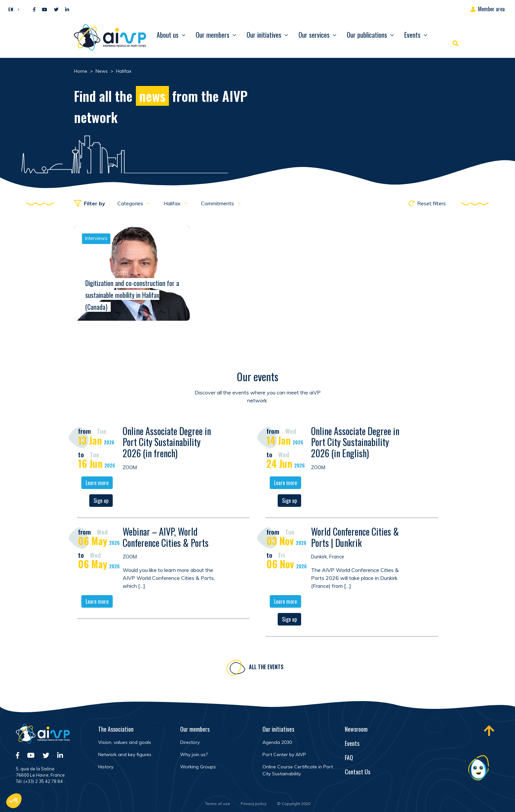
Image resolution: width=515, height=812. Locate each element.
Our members (213, 35)
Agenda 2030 (277, 742)
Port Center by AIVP (284, 754)
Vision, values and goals (125, 742)
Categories (131, 203)
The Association (116, 729)
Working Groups (198, 767)
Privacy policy (254, 804)
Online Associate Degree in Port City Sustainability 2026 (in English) (355, 443)
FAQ (349, 757)
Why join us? (194, 754)
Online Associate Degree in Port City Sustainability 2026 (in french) (167, 443)
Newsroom (356, 729)
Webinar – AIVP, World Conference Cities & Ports (166, 538)
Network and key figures (125, 754)
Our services (314, 35)
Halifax (173, 203)
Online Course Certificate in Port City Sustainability (298, 770)
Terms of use (218, 804)
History (106, 767)
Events (412, 35)
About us (168, 35)
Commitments (218, 203)
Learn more (97, 484)
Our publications (367, 35)
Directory (190, 742)
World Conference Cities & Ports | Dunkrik (355, 538)
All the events (266, 668)
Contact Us (357, 772)
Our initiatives (264, 35)
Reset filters (427, 203)
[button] (12, 9)
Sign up (101, 502)
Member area (491, 9)
